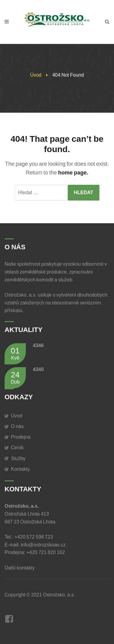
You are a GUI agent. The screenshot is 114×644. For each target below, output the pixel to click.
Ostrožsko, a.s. (59, 595)
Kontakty (20, 469)
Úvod (36, 75)
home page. (73, 173)
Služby (18, 458)
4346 (38, 345)
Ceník (17, 448)
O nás (17, 426)
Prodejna (21, 437)
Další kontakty (21, 568)
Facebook (9, 619)
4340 (38, 369)
